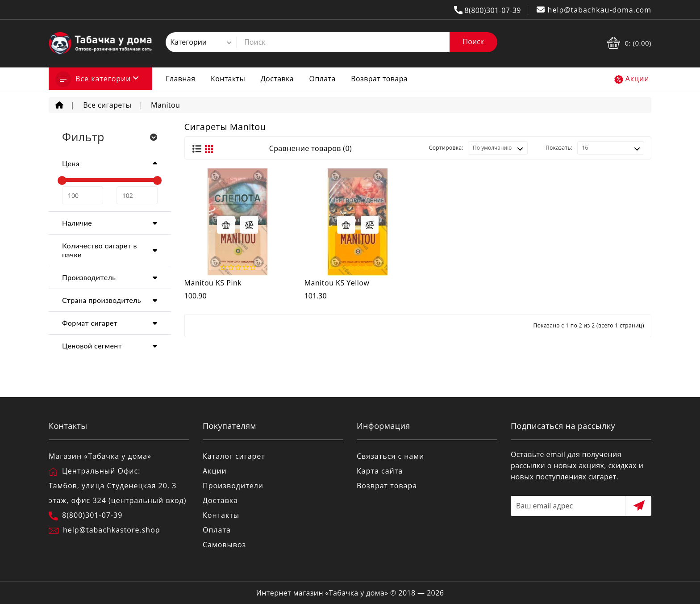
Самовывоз (224, 545)
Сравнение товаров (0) (310, 148)
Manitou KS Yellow (337, 283)
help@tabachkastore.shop (112, 530)
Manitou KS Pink (213, 283)
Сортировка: (446, 148)
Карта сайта (380, 471)
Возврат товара (379, 79)
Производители (233, 486)
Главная (180, 79)
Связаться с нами (390, 456)
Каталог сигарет (234, 456)
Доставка (277, 79)
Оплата (323, 79)
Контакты (228, 79)
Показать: (559, 148)
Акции (637, 79)
